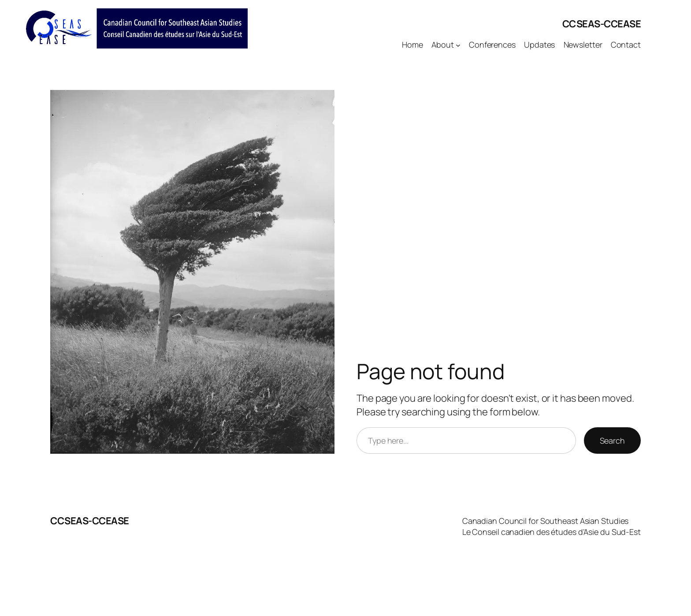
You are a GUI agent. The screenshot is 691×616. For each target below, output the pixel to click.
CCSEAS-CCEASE (602, 24)
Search (612, 441)
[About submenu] (458, 45)
